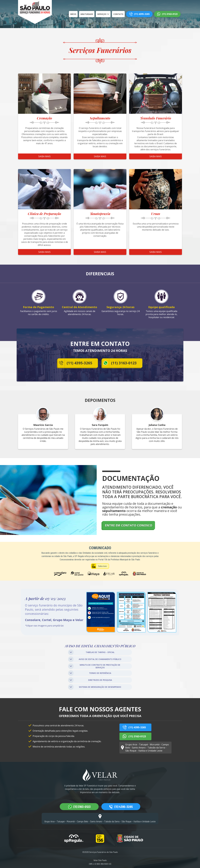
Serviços (102, 14)
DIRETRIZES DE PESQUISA (90, 680)
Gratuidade (87, 14)
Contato (118, 14)
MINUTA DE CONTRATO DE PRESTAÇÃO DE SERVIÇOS (94, 666)
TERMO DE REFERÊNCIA (90, 673)
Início (73, 14)
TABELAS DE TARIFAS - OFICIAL (91, 652)
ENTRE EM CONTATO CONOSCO (129, 525)
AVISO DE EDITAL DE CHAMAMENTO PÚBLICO (95, 659)
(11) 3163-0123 (170, 14)
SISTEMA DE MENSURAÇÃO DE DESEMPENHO (95, 687)
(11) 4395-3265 (142, 14)
